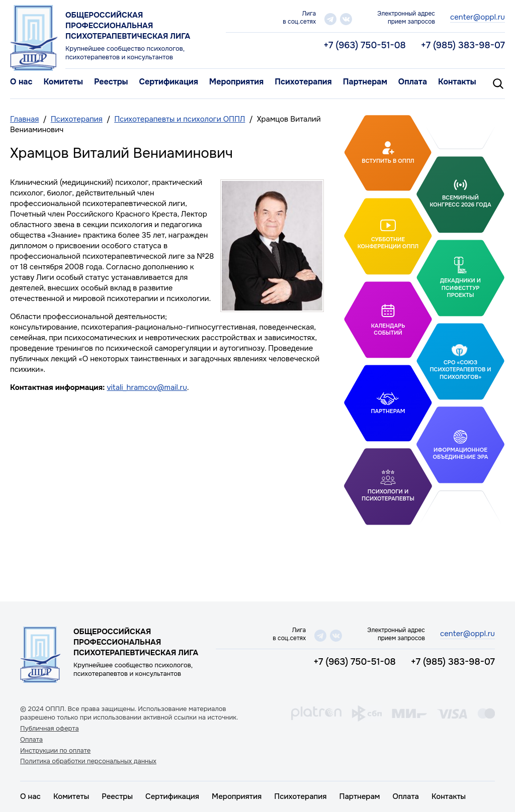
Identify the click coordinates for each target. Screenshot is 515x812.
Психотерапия (303, 82)
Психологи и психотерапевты (388, 495)
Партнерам (365, 82)
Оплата (413, 82)
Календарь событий (388, 329)
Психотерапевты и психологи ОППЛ (180, 119)
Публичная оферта (50, 729)
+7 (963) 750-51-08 (365, 45)
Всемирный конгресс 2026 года (460, 201)
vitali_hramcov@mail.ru (147, 387)
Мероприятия (236, 82)
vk (346, 19)
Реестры (111, 82)
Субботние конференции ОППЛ (388, 242)
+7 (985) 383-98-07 (463, 45)
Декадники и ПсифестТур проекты (460, 288)
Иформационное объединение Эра (460, 453)
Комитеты (63, 82)
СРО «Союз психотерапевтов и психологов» (460, 370)
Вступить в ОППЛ (388, 161)
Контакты (457, 82)
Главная (24, 119)
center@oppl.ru (478, 17)
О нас (21, 82)
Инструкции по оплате (55, 751)
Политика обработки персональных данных (88, 761)
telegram (330, 19)
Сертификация (168, 82)
